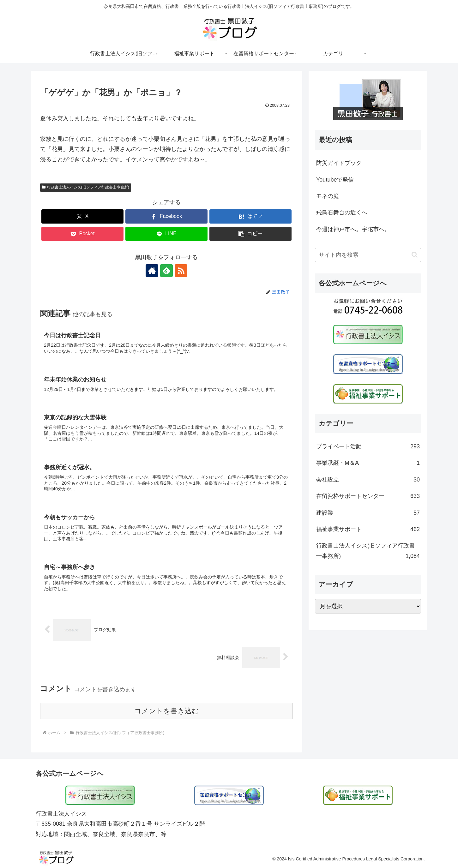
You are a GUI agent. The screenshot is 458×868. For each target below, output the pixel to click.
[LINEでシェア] (166, 234)
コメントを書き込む (167, 711)
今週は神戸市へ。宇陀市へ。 (353, 229)
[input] (368, 255)
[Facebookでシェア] (166, 216)
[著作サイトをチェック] (152, 271)
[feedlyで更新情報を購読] (166, 271)
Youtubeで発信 (335, 180)
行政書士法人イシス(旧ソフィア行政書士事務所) (86, 187)
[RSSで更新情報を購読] (181, 271)
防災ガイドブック (339, 163)
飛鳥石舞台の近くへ (342, 213)
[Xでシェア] (82, 216)
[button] (250, 234)
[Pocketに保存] (82, 234)
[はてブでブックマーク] (250, 216)
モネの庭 (328, 196)
